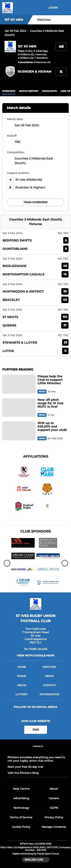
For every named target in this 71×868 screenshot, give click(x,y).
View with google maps (35, 655)
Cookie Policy (21, 827)
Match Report (29, 91)
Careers (54, 798)
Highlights (49, 91)
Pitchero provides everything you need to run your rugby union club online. (36, 759)
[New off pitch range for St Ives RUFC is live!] (19, 408)
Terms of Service (21, 817)
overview (9, 91)
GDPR (54, 808)
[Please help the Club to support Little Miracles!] (19, 384)
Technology (21, 808)
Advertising (21, 798)
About (54, 789)
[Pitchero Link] (38, 751)
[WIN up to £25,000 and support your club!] (19, 431)
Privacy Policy (54, 817)
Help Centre (21, 789)
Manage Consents (54, 827)
